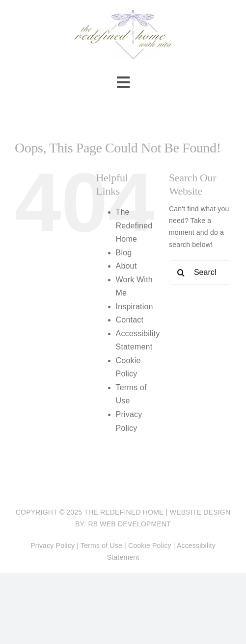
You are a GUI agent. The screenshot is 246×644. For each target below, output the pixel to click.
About (126, 266)
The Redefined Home (134, 225)
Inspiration (135, 307)
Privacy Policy (53, 545)
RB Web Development (129, 524)
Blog (124, 253)
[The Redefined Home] (123, 13)
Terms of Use (101, 545)
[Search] (181, 272)
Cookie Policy (150, 545)
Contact (130, 320)
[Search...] (200, 272)
